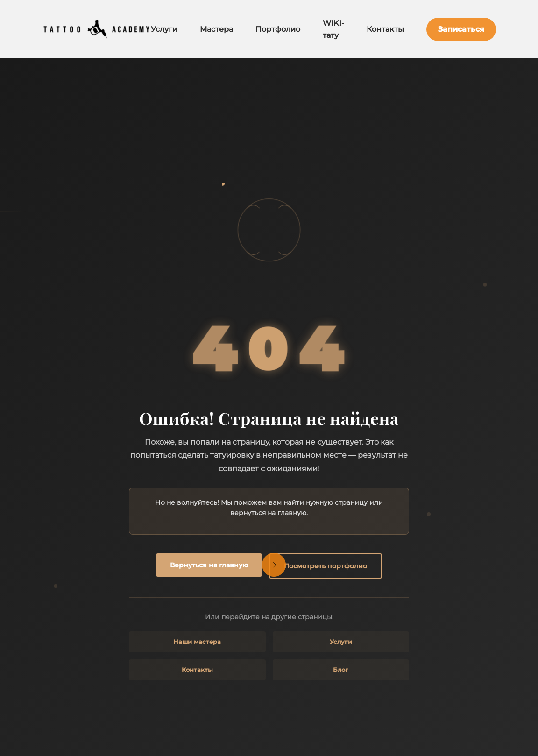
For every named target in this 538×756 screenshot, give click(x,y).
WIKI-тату (333, 29)
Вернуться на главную (209, 565)
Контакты (385, 29)
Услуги (164, 29)
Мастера (216, 29)
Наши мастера (197, 642)
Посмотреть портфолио (326, 566)
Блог (341, 670)
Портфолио (278, 29)
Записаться (461, 29)
